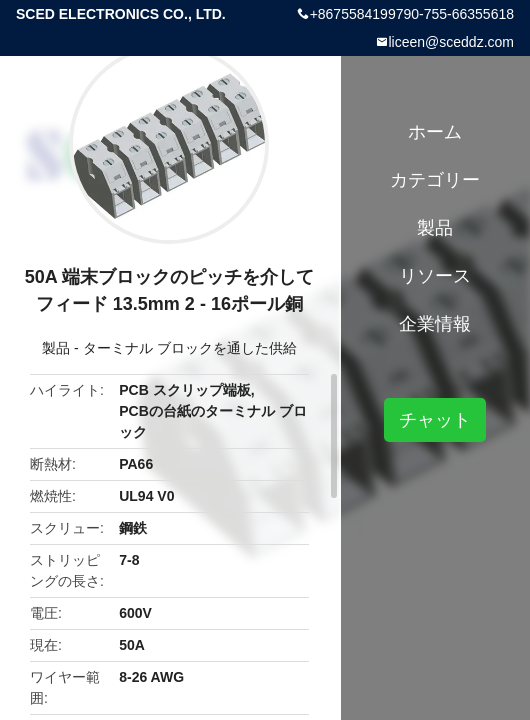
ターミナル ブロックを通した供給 (190, 348)
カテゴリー (435, 180)
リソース (435, 276)
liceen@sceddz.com (452, 42)
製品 (56, 348)
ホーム (435, 132)
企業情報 (435, 324)
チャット (435, 420)
